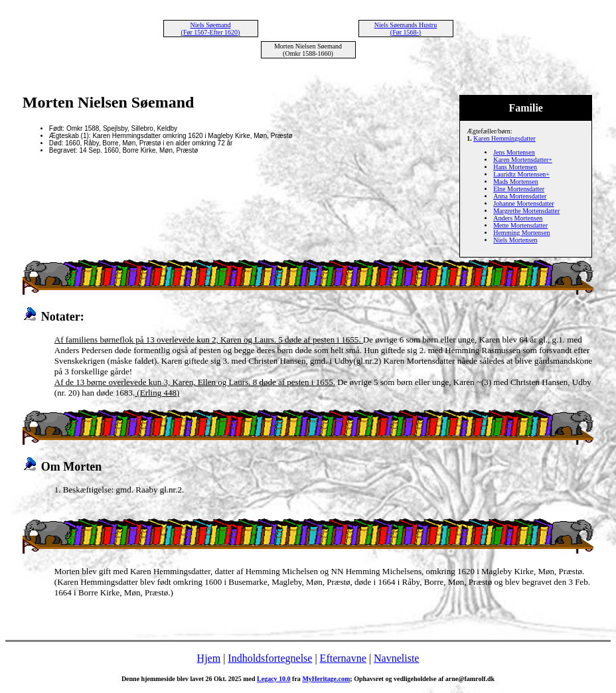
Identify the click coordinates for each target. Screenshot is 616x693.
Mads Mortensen (516, 182)
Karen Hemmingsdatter (504, 138)
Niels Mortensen (515, 240)
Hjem (209, 658)
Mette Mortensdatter (520, 225)
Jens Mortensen (514, 152)
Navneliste (396, 658)
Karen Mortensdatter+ (523, 160)
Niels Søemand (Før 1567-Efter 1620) (211, 29)
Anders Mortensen (518, 218)
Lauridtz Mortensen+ (521, 174)
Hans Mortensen (515, 167)
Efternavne (343, 658)
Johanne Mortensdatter (523, 203)
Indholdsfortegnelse (270, 658)
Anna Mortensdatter (520, 196)
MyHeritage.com (326, 679)
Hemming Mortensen (521, 233)
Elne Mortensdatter (519, 189)
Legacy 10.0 (274, 679)
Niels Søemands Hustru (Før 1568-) (406, 29)
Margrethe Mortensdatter (526, 211)
